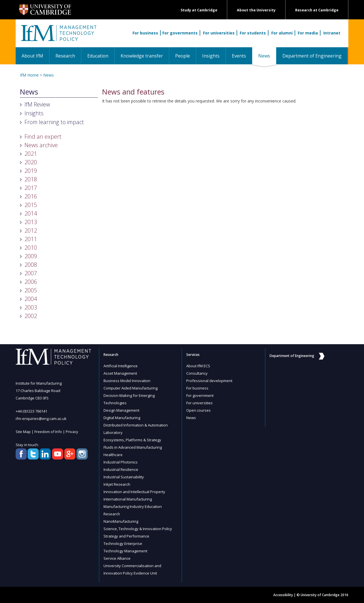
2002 (31, 316)
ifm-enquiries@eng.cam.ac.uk (41, 419)
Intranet (332, 33)
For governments (180, 33)
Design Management (121, 410)
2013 (31, 222)
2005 (31, 290)
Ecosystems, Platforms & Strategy (132, 440)
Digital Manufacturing (122, 418)
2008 (31, 265)
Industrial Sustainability (124, 477)
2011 (31, 239)
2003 (31, 307)
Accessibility (283, 595)
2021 (31, 154)
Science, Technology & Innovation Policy (138, 529)
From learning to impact (54, 122)
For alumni (282, 33)
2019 (31, 171)
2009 (31, 256)
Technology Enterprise (123, 543)
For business (145, 33)
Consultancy (197, 373)
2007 (31, 273)
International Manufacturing (128, 499)
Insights (211, 56)
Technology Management (125, 551)
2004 (31, 299)
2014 (31, 213)
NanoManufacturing (121, 521)
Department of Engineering (312, 56)
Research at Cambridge (317, 10)
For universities (219, 33)
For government (200, 395)
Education (98, 56)
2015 (31, 205)
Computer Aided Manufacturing (131, 388)
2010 (31, 248)
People (183, 56)
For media (308, 33)
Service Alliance (117, 558)
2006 (31, 282)
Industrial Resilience (121, 469)
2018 (31, 179)
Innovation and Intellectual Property (134, 492)
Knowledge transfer (142, 56)
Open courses (198, 410)
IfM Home (29, 75)
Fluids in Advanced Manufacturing (133, 447)
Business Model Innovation (127, 381)
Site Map (23, 432)
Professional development (209, 381)
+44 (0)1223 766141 (31, 411)
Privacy (72, 432)
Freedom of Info (48, 432)
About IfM (32, 56)
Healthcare (113, 455)
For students (253, 33)
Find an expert (43, 137)
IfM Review (37, 104)
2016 (31, 196)
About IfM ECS (198, 366)
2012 (31, 230)
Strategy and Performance (126, 536)
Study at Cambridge (199, 10)
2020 (31, 162)
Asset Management (120, 373)
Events (239, 56)
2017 (31, 188)
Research (65, 56)
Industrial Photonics (121, 462)
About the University (256, 10)
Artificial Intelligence (121, 366)
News (267, 56)
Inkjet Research (117, 484)
